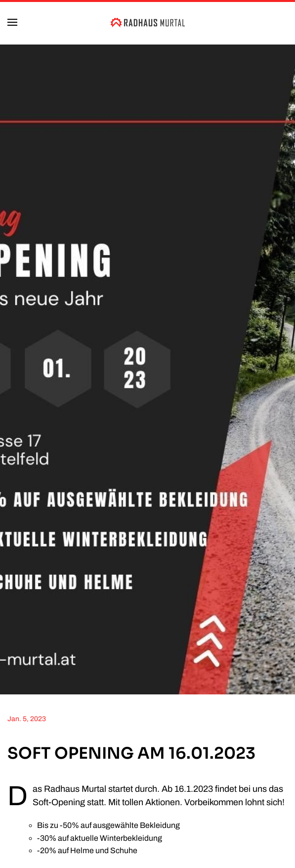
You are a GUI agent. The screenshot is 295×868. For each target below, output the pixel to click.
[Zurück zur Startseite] (148, 22)
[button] (12, 22)
